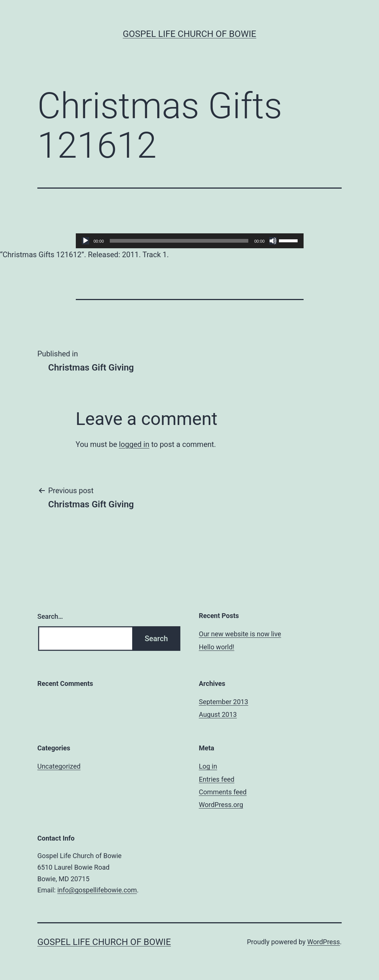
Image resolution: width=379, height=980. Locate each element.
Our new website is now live (240, 634)
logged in (134, 444)
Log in (208, 766)
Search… (50, 616)
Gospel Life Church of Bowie (190, 34)
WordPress (324, 942)
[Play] (86, 241)
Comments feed (223, 792)
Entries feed (217, 779)
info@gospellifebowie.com (97, 890)
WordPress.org (221, 805)
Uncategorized (59, 766)
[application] (190, 241)
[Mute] (273, 241)
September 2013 (224, 702)
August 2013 (218, 714)
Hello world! (217, 647)
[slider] (179, 241)
